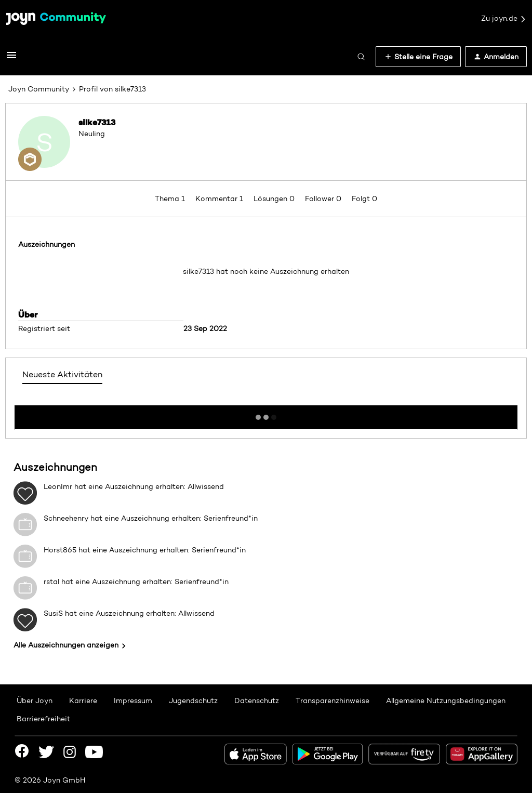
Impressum (133, 701)
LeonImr (58, 486)
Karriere (83, 701)
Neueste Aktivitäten (62, 374)
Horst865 (60, 550)
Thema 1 (171, 199)
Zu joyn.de (504, 19)
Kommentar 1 (220, 199)
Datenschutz (257, 701)
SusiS (53, 613)
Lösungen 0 (275, 199)
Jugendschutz (193, 701)
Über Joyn (35, 701)
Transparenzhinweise (332, 701)
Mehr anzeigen (266, 414)
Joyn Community (39, 89)
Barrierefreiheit (43, 719)
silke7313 (97, 122)
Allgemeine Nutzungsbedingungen (446, 701)
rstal (51, 581)
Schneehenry (66, 518)
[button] (11, 59)
